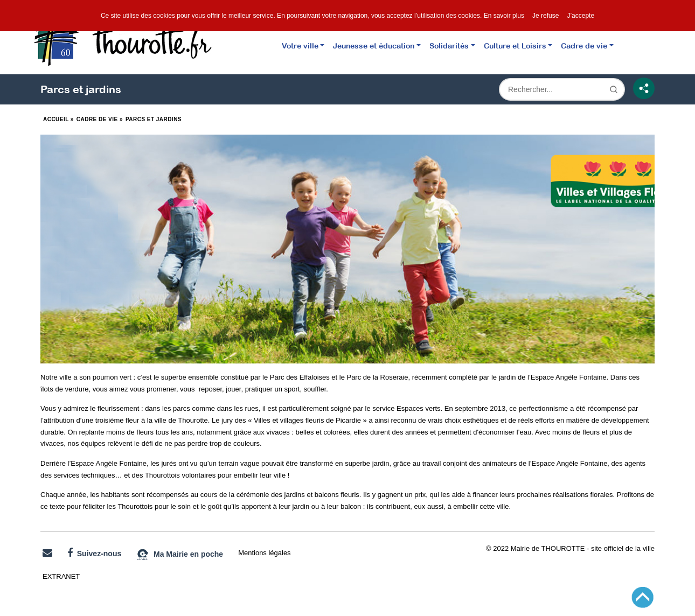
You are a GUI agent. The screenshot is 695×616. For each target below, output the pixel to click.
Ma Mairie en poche (180, 555)
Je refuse (545, 16)
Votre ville (300, 45)
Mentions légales (264, 553)
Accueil (56, 119)
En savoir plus (504, 16)
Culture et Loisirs (515, 45)
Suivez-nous (94, 553)
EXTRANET (61, 576)
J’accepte (581, 16)
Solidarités (449, 45)
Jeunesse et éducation (374, 45)
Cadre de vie (584, 45)
